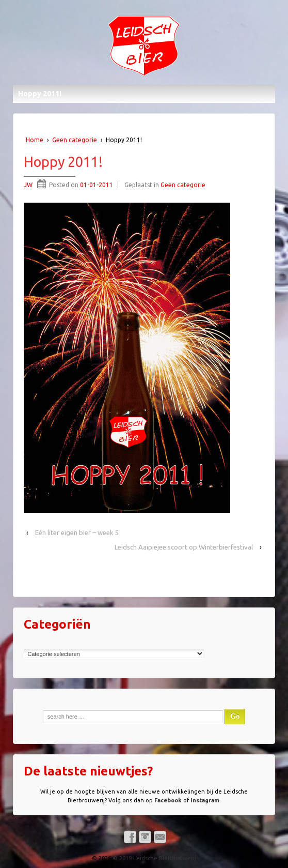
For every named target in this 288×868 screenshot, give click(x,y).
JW (28, 185)
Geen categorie (75, 140)
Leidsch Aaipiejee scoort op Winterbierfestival (184, 547)
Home (35, 140)
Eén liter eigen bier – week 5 (77, 532)
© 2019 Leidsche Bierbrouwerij (154, 858)
